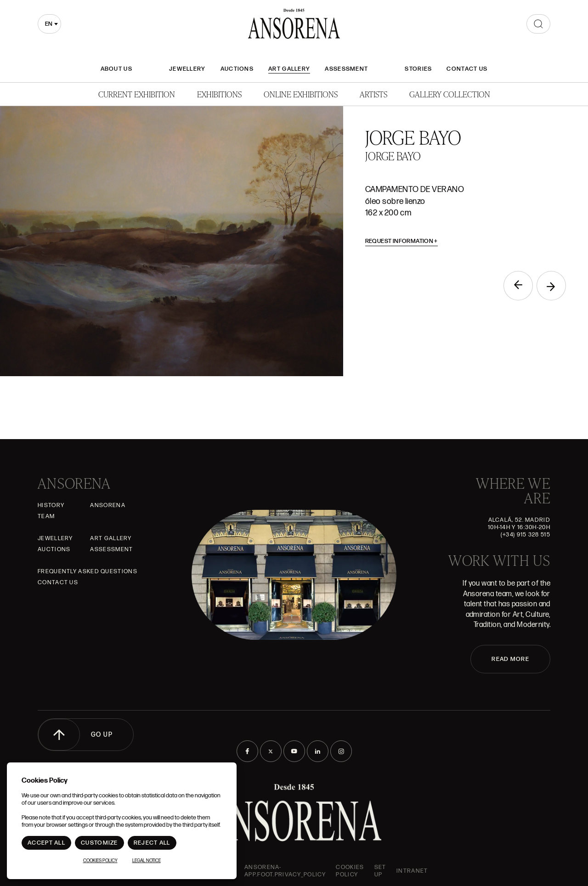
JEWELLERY (187, 69)
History (51, 505)
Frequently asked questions (88, 571)
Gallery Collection (450, 94)
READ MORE (510, 659)
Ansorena (107, 505)
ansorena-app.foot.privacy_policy (285, 871)
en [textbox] (49, 24)
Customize (99, 843)
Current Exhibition (137, 94)
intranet (412, 871)
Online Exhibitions (301, 94)
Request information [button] (402, 241)
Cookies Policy (350, 871)
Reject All (152, 843)
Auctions (237, 69)
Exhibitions (219, 94)
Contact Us (467, 69)
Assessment (346, 69)
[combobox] (49, 24)
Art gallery (289, 69)
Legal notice (147, 861)
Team (46, 516)
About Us (116, 69)
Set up (380, 871)
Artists (373, 94)
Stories (418, 69)
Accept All (46, 843)
